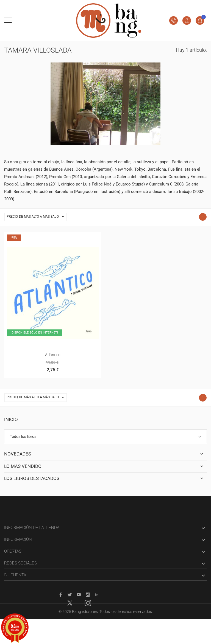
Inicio (11, 419)
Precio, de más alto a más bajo (37, 217)
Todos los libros (23, 436)
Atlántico (53, 355)
